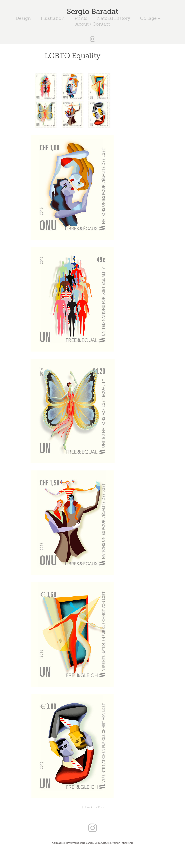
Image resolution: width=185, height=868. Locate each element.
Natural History (114, 18)
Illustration (53, 18)
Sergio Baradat (92, 11)
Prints (81, 18)
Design (23, 18)
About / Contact (93, 24)
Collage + (150, 18)
